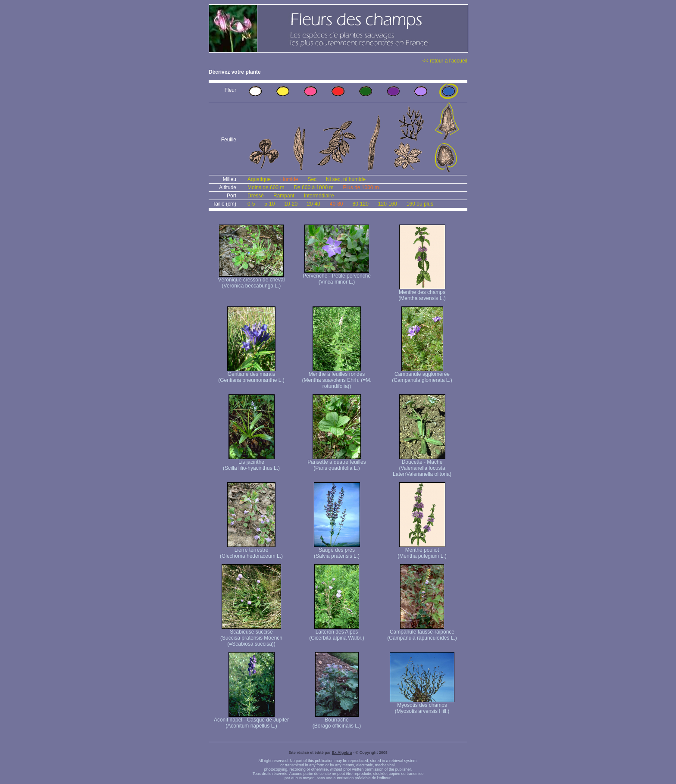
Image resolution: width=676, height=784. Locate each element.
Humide (289, 179)
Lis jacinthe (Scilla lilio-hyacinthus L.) (251, 463)
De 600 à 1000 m (313, 187)
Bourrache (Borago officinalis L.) (337, 720)
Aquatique (259, 179)
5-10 (269, 204)
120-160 (388, 204)
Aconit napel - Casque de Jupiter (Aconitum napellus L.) (251, 720)
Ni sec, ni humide (346, 179)
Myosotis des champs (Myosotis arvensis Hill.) (422, 706)
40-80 (336, 204)
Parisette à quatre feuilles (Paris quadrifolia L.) (336, 463)
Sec (312, 179)
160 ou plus (420, 204)
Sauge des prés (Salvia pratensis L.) (337, 551)
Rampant (284, 196)
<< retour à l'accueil (445, 61)
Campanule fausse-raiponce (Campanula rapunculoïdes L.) (422, 633)
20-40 (314, 204)
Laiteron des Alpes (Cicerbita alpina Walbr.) (337, 633)
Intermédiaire (319, 196)
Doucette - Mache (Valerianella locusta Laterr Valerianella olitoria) (422, 466)
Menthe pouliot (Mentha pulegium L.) (422, 551)
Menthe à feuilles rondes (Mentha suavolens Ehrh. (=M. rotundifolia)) (336, 378)
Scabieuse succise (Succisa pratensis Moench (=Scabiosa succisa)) (251, 636)
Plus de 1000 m (361, 187)
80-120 (360, 204)
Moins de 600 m (266, 187)
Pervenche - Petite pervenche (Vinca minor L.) (337, 276)
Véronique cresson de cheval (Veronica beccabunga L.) (252, 280)
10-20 (291, 204)
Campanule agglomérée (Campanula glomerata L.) (422, 375)
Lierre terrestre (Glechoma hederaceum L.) (251, 551)
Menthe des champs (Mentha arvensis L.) (422, 293)
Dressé (256, 196)
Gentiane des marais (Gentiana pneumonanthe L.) (251, 375)
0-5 (251, 204)
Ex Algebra (342, 753)
